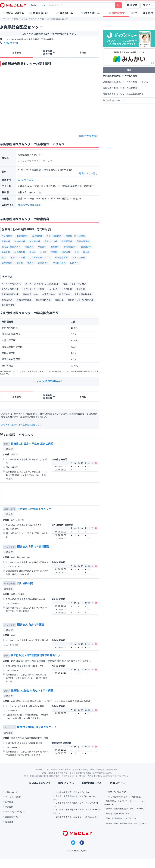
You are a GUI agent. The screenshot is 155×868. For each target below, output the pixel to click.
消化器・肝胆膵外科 (11, 247)
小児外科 (42, 247)
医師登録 (132, 5)
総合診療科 (43, 263)
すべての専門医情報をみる (50, 381)
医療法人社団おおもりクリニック (37, 727)
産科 (77, 252)
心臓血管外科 (83, 241)
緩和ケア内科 (51, 241)
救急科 (31, 263)
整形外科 (55, 247)
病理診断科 (7, 263)
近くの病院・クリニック (115, 100)
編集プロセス (66, 783)
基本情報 (17, 53)
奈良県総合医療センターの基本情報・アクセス (126, 82)
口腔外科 (74, 263)
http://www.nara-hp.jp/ (30, 205)
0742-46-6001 (11, 43)
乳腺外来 (59, 300)
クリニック (10, 547)
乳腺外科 (29, 247)
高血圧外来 (65, 294)
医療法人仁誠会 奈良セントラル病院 (32, 691)
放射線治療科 (79, 257)
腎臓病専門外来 (24, 300)
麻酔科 (20, 263)
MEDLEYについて (40, 783)
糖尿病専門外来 (43, 300)
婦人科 (86, 252)
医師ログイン (118, 783)
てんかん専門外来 (10, 289)
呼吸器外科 (67, 241)
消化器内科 (37, 236)
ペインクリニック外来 (34, 289)
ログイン (148, 5)
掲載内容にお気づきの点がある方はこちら (22, 425)
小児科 (43, 252)
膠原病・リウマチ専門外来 (81, 300)
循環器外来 (7, 300)
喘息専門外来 (8, 305)
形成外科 (6, 252)
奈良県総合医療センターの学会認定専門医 (123, 94)
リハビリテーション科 (40, 257)
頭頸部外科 (20, 252)
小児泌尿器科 (59, 263)
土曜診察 (9, 449)
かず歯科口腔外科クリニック (34, 509)
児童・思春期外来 (83, 294)
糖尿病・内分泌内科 (75, 236)
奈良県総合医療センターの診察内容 (120, 88)
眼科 (4, 257)
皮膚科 (54, 252)
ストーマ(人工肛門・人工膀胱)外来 (42, 284)
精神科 (33, 252)
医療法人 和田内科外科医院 (33, 547)
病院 (6, 444)
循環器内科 (22, 236)
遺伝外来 (81, 289)
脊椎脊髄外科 (70, 247)
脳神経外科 (86, 247)
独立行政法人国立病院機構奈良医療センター (37, 655)
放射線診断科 (61, 257)
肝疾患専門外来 (30, 294)
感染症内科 (35, 241)
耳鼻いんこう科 (18, 257)
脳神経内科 (20, 241)
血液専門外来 (49, 294)
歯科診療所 (10, 509)
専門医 (83, 53)
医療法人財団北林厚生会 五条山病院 (32, 444)
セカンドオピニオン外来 (75, 284)
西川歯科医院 (25, 583)
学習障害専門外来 (10, 294)
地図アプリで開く (89, 136)
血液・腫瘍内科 (54, 236)
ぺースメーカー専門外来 (60, 289)
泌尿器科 (66, 252)
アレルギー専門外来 (11, 284)
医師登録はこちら (92, 783)
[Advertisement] (49, 494)
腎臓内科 (6, 241)
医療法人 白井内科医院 (31, 625)
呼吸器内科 (7, 236)
